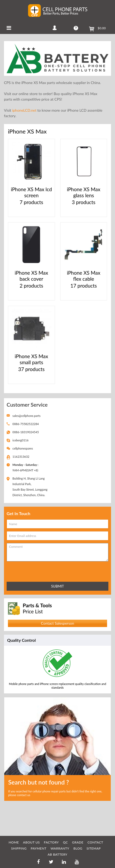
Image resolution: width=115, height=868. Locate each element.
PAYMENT (38, 848)
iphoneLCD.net (24, 110)
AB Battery (57, 854)
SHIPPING (19, 848)
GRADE (78, 842)
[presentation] (30, 571)
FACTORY (51, 842)
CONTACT (95, 842)
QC (65, 842)
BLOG (78, 848)
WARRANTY (60, 848)
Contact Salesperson (57, 623)
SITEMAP (94, 848)
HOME (14, 842)
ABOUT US (31, 842)
